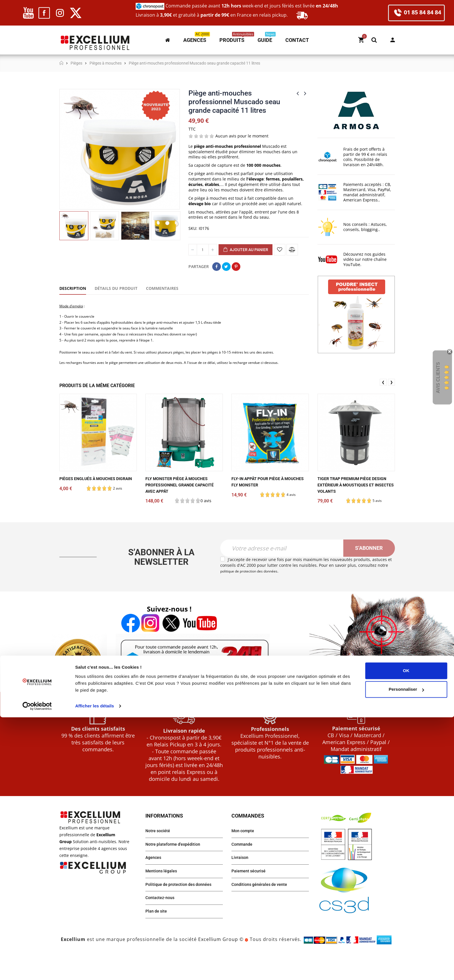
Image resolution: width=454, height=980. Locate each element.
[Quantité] (203, 250)
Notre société (159, 852)
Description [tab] (73, 288)
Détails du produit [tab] (116, 288)
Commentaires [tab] (162, 288)
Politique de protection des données (182, 910)
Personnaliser (406, 952)
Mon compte (393, 40)
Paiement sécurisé (251, 895)
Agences (154, 881)
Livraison (241, 881)
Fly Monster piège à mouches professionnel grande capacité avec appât (184, 506)
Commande (243, 867)
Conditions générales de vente (263, 910)
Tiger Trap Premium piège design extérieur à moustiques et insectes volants (355, 506)
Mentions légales (163, 895)
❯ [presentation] (391, 403)
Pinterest (236, 267)
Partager (217, 267)
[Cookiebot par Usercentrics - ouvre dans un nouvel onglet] (37, 969)
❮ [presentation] (383, 403)
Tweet (226, 267)
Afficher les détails (94, 969)
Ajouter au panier (245, 250)
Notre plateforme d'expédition (176, 867)
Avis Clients (438, 378)
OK (406, 933)
